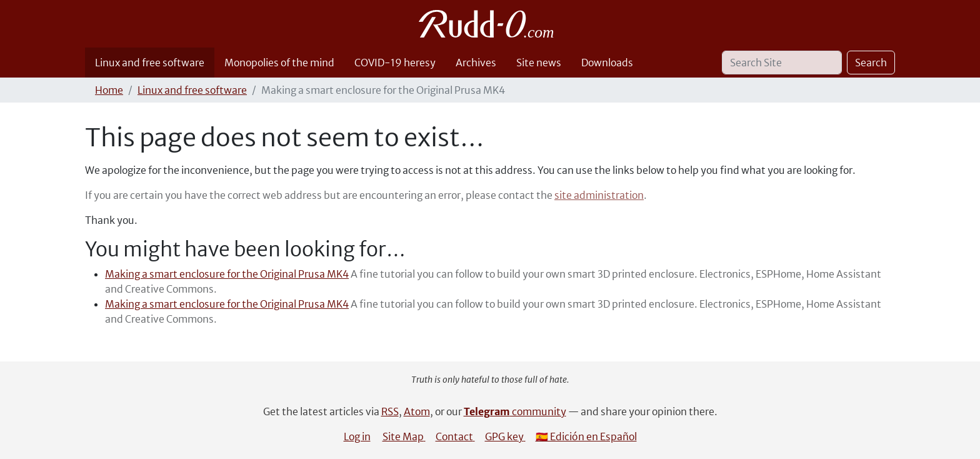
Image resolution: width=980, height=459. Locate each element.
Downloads (607, 63)
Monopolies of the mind (279, 63)
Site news (539, 63)
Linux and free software (150, 63)
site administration (599, 195)
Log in (357, 436)
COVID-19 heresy (395, 63)
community (515, 411)
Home (109, 90)
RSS (390, 411)
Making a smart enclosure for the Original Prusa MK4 (227, 274)
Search (871, 63)
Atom (417, 411)
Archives (476, 63)
